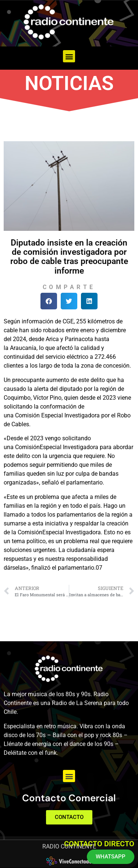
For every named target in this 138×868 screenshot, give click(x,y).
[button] (69, 56)
